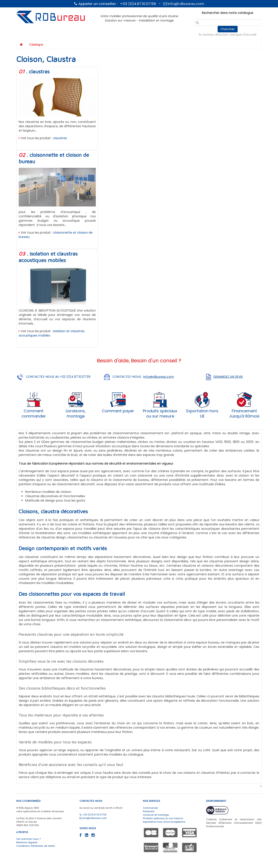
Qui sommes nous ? (28, 839)
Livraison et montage (156, 815)
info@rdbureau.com (184, 4)
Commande (150, 808)
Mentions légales (27, 842)
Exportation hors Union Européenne (164, 822)
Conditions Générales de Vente (36, 846)
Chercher (228, 29)
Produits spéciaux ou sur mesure (163, 818)
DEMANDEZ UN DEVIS (228, 377)
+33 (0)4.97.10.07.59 (93, 815)
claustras (60, 138)
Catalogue (36, 45)
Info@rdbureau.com (159, 377)
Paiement (149, 811)
